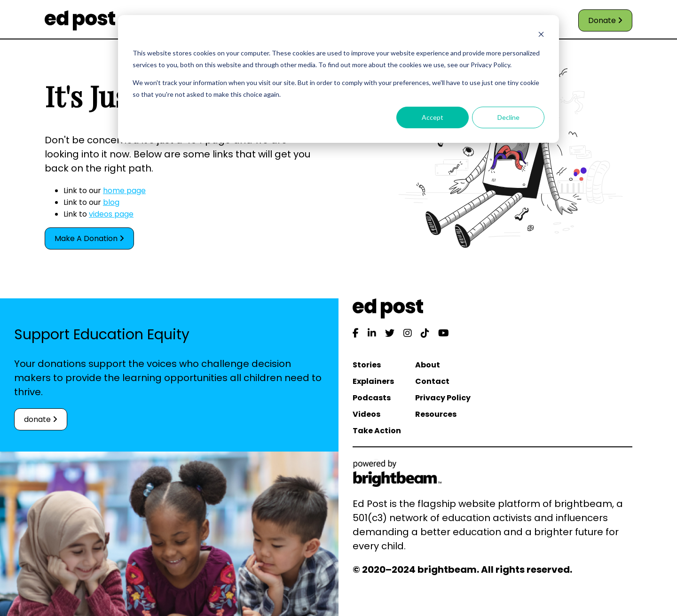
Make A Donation (89, 238)
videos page (111, 214)
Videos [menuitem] (366, 414)
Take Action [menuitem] (377, 431)
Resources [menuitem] (436, 414)
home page (124, 191)
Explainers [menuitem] (373, 381)
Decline (508, 117)
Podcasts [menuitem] (372, 398)
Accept (433, 117)
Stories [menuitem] (367, 365)
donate (41, 419)
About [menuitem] (428, 365)
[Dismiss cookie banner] (541, 35)
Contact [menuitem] (432, 381)
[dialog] (338, 79)
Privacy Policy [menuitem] (443, 398)
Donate (605, 20)
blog (111, 202)
